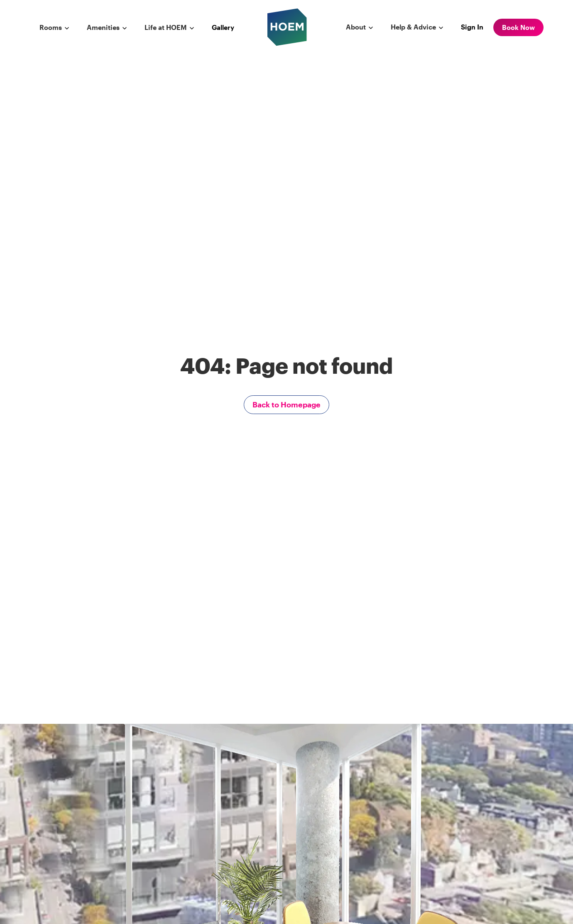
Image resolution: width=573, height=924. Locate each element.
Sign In (472, 27)
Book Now (518, 27)
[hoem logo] (287, 26)
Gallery (223, 27)
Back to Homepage (286, 404)
